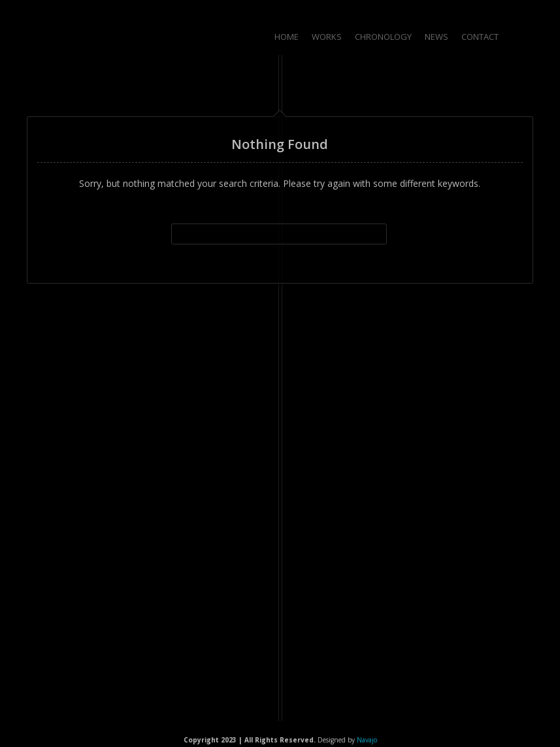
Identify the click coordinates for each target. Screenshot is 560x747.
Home (287, 37)
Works (327, 37)
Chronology (383, 37)
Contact (480, 37)
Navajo (367, 740)
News (436, 37)
